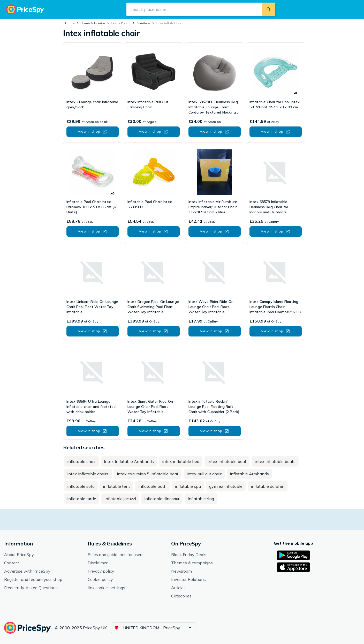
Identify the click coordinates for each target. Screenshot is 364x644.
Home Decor (121, 23)
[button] (93, 132)
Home (70, 23)
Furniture (143, 23)
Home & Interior (93, 23)
